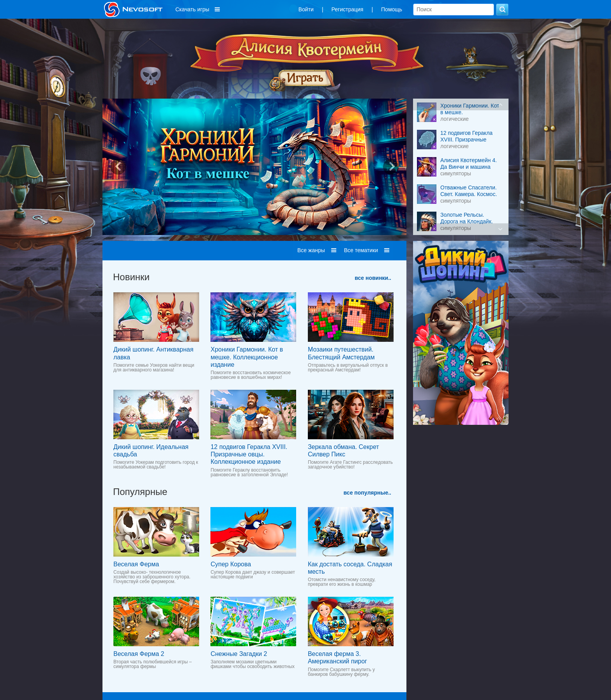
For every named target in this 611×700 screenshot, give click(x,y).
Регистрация (348, 9)
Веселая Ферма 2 (139, 654)
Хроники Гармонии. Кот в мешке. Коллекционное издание (247, 357)
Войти (306, 9)
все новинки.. (373, 278)
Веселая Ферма (136, 564)
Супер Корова (231, 564)
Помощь (392, 9)
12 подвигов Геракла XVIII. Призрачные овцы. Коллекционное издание (249, 454)
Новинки (131, 277)
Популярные (140, 492)
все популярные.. (367, 493)
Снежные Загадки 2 (239, 654)
